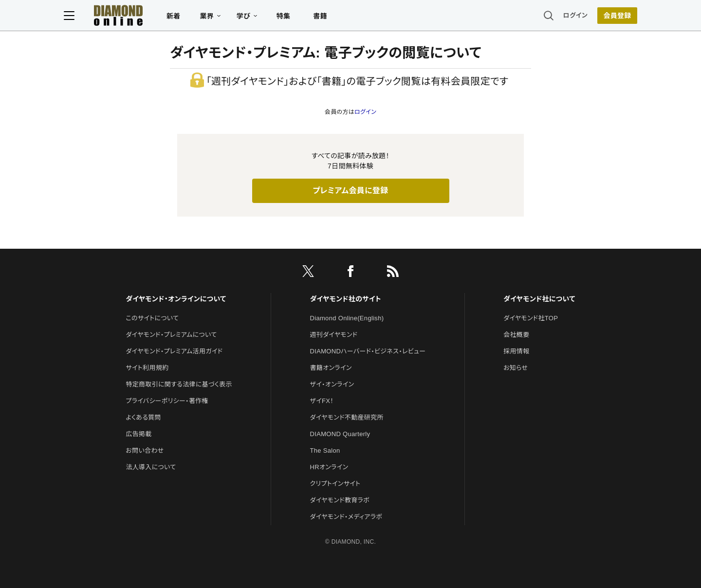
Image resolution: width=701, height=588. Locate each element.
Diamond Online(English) (347, 318)
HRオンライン (329, 467)
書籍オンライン (331, 368)
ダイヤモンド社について (539, 299)
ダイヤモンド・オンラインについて (176, 299)
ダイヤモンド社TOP (531, 318)
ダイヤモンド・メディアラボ (346, 517)
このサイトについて (152, 318)
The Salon (325, 450)
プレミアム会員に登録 (350, 191)
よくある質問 (143, 417)
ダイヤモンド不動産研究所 (347, 417)
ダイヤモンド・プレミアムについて (171, 335)
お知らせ (516, 368)
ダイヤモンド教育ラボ (340, 500)
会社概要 (516, 335)
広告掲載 (138, 434)
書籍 (343, 18)
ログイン (552, 17)
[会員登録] (594, 17)
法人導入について (151, 467)
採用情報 (516, 351)
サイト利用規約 (147, 368)
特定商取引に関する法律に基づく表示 (179, 384)
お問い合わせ (145, 450)
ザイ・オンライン (332, 384)
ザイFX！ (322, 401)
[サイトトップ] (132, 17)
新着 (197, 18)
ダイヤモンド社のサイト (346, 299)
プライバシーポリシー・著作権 (167, 401)
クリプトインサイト (335, 484)
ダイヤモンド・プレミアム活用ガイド (174, 351)
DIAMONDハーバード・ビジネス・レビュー (368, 351)
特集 (307, 18)
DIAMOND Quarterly (340, 434)
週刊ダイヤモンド (334, 335)
